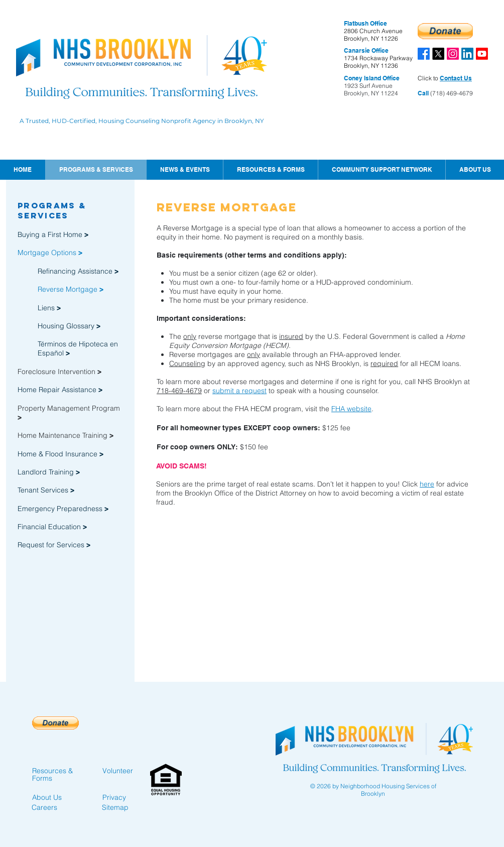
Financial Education (50, 527)
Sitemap (115, 807)
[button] (184, 170)
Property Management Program (69, 408)
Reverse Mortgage (71, 289)
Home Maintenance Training (66, 435)
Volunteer (118, 771)
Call (423, 93)
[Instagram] (453, 54)
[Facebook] (424, 54)
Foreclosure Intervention (59, 372)
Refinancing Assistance (78, 271)
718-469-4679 (179, 391)
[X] (438, 54)
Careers (44, 807)
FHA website (351, 409)
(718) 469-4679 (451, 93)
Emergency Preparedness (60, 509)
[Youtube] (482, 54)
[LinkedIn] (467, 54)
